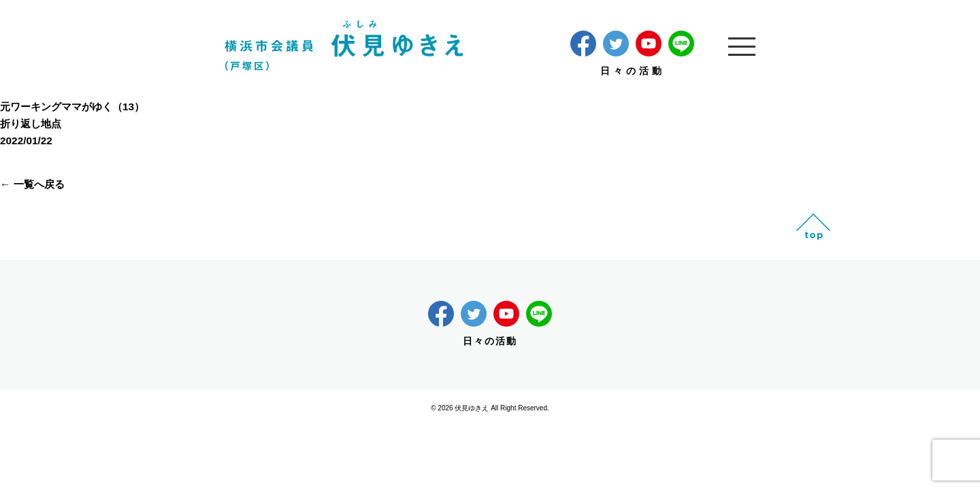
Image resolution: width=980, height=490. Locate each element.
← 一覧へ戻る (32, 184)
